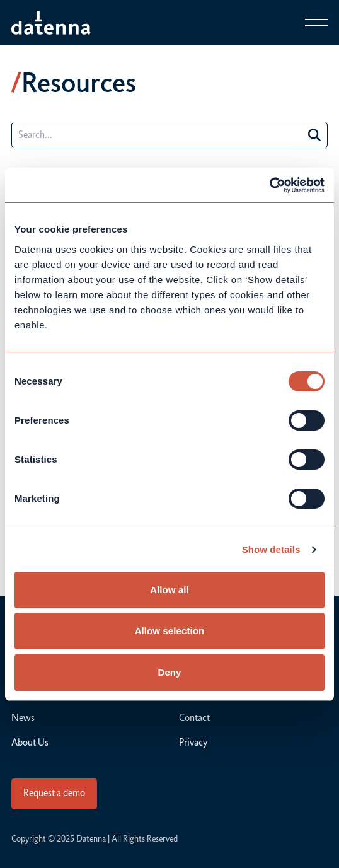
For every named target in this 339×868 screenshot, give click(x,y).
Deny (169, 672)
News (23, 718)
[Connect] (54, 794)
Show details (271, 549)
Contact (194, 718)
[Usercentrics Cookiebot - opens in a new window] (269, 185)
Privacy (193, 743)
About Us (30, 743)
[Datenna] (51, 23)
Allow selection (170, 631)
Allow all (169, 590)
